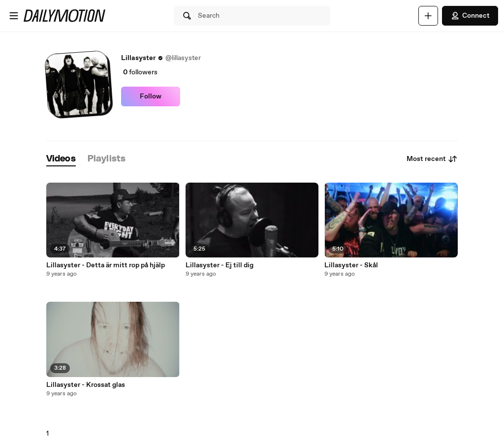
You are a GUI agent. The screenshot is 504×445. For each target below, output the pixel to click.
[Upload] (428, 16)
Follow (151, 96)
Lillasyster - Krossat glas (86, 385)
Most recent (432, 159)
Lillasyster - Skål (351, 265)
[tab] (61, 159)
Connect (470, 16)
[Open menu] (14, 16)
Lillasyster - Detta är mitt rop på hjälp (106, 265)
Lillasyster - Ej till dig (220, 265)
